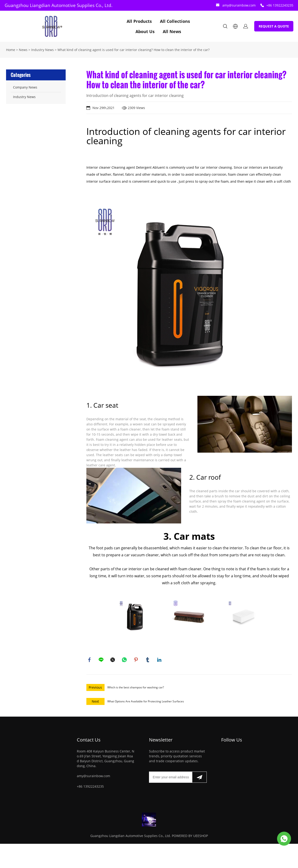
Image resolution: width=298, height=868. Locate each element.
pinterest (136, 660)
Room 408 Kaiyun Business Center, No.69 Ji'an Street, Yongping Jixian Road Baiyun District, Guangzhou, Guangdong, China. (106, 759)
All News (172, 31)
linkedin (160, 660)
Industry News (42, 50)
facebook (90, 660)
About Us (145, 31)
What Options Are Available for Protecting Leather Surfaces (146, 702)
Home (11, 50)
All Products (139, 21)
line (102, 660)
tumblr (148, 660)
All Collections (175, 21)
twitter (113, 660)
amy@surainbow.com (239, 5)
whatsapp (125, 660)
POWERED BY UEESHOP (190, 837)
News (23, 50)
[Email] (171, 778)
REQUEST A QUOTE (274, 26)
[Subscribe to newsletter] (199, 778)
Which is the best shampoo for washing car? (136, 688)
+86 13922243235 (280, 5)
